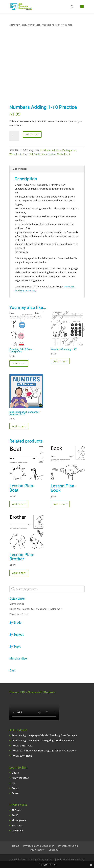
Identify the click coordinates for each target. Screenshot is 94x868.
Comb (15, 788)
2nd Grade (17, 831)
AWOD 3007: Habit (22, 756)
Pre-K (67, 154)
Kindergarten (69, 150)
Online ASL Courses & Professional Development (36, 609)
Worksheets (34, 25)
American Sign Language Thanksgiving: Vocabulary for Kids (44, 740)
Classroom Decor (19, 614)
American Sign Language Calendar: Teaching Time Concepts (44, 735)
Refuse (15, 793)
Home (12, 25)
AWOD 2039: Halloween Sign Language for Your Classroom (44, 751)
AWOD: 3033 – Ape (22, 746)
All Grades (17, 810)
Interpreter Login (68, 846)
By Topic (22, 25)
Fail (14, 783)
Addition (56, 150)
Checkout (54, 850)
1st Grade (45, 150)
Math (60, 154)
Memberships (17, 604)
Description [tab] (20, 169)
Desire (15, 773)
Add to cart (32, 134)
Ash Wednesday (20, 778)
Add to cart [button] (19, 363)
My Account (38, 850)
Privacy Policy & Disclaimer (39, 846)
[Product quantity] (14, 136)
